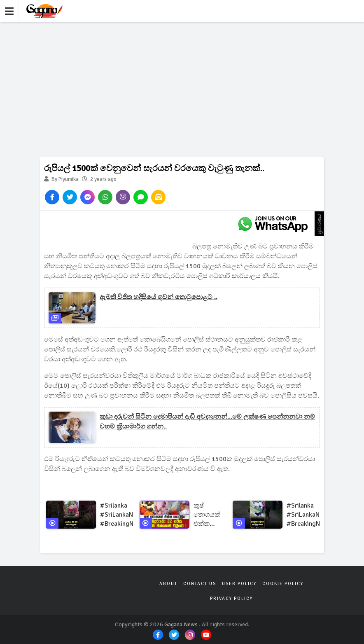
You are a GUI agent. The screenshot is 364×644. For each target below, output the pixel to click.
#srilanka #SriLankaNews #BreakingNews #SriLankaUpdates (126, 515)
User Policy (239, 584)
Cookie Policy (283, 584)
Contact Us (200, 584)
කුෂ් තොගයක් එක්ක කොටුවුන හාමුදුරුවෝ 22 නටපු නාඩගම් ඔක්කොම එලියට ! (210, 515)
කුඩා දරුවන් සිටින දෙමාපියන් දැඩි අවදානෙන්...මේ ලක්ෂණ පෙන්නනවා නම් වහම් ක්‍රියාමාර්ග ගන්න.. (207, 422)
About (168, 584)
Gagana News (181, 624)
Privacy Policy (231, 598)
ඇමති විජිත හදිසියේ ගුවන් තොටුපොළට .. (159, 297)
